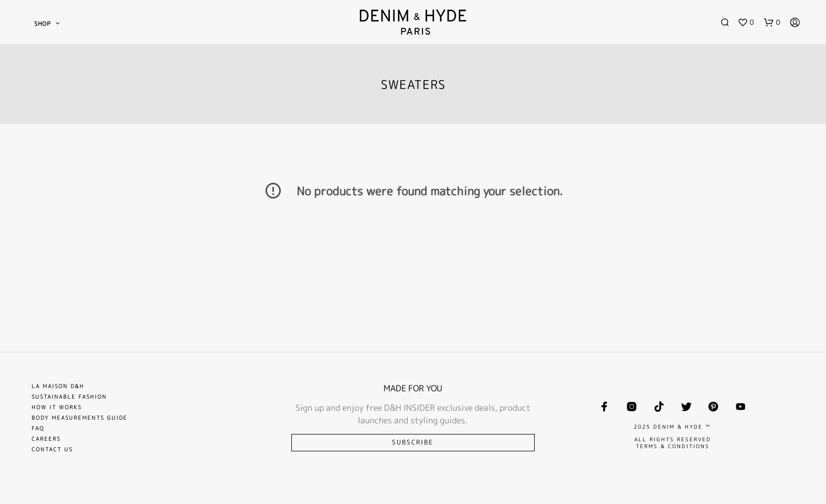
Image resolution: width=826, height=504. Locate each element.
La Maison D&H (58, 386)
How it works (57, 407)
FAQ (38, 428)
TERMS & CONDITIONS (673, 446)
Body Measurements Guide (80, 418)
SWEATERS (413, 84)
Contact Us (52, 449)
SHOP (43, 24)
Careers (46, 439)
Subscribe (413, 442)
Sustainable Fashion (69, 397)
